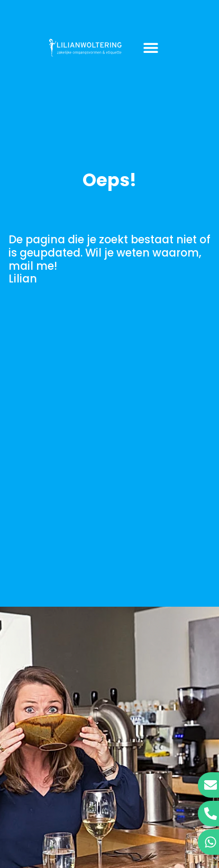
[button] (150, 48)
